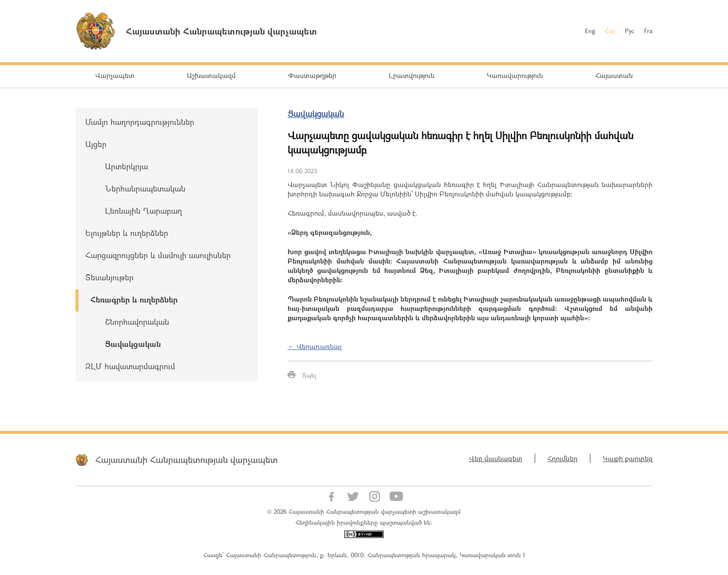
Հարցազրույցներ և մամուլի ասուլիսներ (158, 255)
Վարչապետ (115, 75)
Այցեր (96, 144)
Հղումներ (563, 458)
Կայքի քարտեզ (628, 458)
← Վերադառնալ (315, 346)
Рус (630, 31)
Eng (590, 31)
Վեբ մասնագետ (496, 458)
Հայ (610, 31)
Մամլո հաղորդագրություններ (140, 122)
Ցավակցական (133, 344)
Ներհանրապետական (145, 188)
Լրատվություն (412, 75)
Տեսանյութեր (109, 277)
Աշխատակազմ (211, 75)
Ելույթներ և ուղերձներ (127, 233)
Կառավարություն (515, 75)
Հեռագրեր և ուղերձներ (134, 299)
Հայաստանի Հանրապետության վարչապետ (186, 460)
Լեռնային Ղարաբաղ (144, 211)
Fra (648, 31)
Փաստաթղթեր (312, 75)
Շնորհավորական (137, 322)
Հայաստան (614, 75)
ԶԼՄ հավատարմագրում (130, 366)
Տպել (309, 375)
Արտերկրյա (127, 166)
